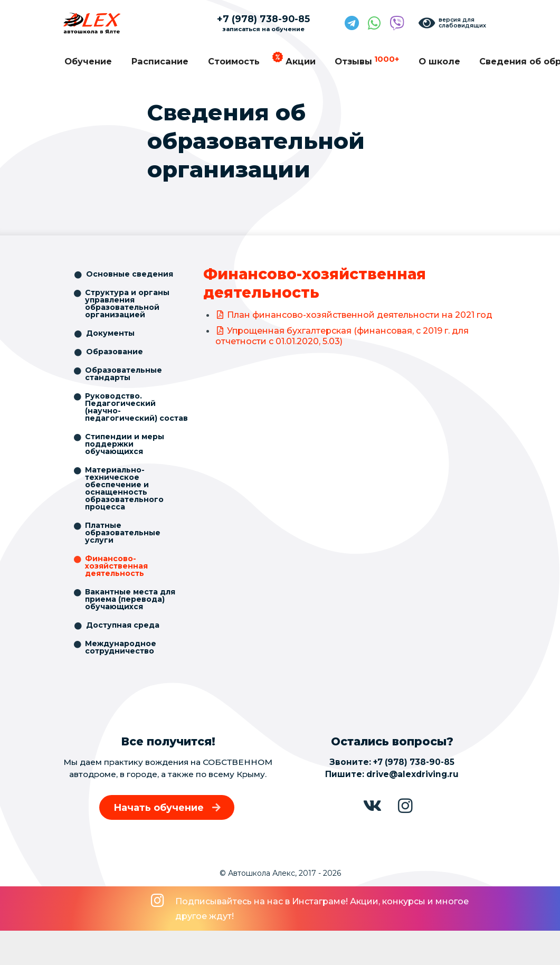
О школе (439, 61)
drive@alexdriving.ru (412, 774)
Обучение (88, 61)
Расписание (160, 61)
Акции (301, 61)
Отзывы (367, 60)
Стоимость (234, 61)
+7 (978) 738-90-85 (414, 762)
